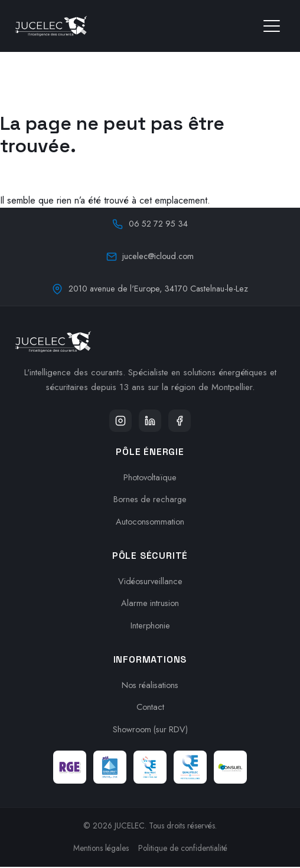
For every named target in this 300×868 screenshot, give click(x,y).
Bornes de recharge (150, 500)
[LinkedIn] (150, 421)
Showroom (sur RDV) (150, 731)
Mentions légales (101, 849)
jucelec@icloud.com (150, 256)
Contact (150, 708)
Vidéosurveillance (150, 582)
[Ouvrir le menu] (272, 26)
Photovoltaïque (150, 478)
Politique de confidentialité (183, 849)
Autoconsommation (150, 523)
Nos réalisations (150, 686)
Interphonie (150, 627)
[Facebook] (181, 421)
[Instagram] (119, 421)
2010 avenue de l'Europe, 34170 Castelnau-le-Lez (150, 289)
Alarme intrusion (150, 604)
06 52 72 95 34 (150, 224)
